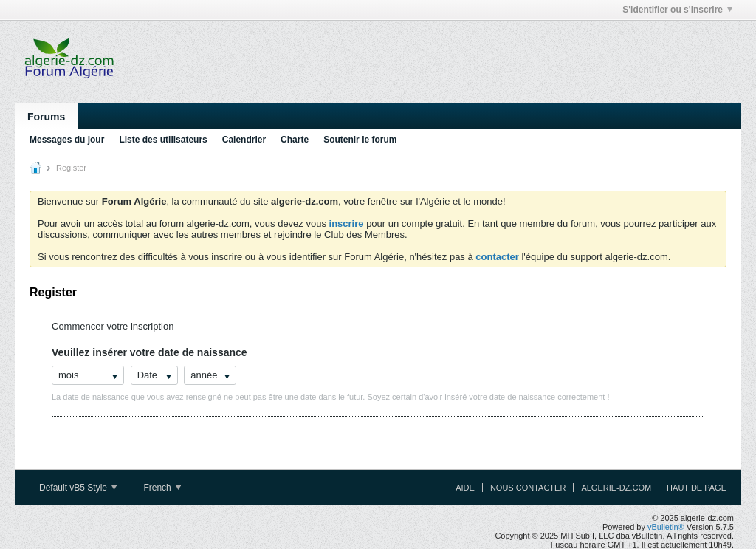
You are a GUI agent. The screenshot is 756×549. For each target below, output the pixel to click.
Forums (46, 117)
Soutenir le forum (360, 140)
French (162, 488)
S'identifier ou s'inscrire (677, 10)
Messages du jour (67, 140)
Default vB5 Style (78, 488)
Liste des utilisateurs (163, 140)
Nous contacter (528, 488)
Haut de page (697, 488)
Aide (465, 488)
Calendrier (244, 140)
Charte (295, 140)
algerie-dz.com (616, 488)
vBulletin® (666, 527)
